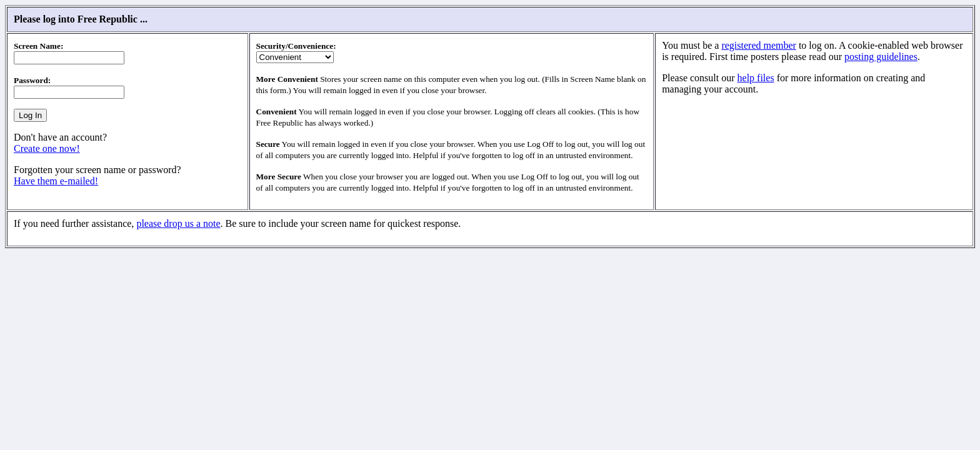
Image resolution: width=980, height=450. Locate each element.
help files (756, 78)
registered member (759, 45)
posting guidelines (881, 57)
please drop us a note (178, 223)
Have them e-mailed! (56, 181)
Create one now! (47, 148)
